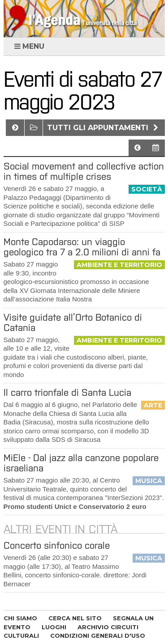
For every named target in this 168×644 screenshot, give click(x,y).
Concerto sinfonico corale (57, 545)
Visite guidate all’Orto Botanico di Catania (73, 322)
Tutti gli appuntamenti (104, 128)
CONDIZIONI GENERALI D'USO (98, 636)
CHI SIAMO (20, 618)
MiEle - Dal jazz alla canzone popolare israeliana (81, 463)
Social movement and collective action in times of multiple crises (84, 171)
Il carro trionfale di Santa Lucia (67, 392)
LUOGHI (54, 627)
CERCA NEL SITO (75, 618)
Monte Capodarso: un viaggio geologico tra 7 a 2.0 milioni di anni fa (82, 247)
